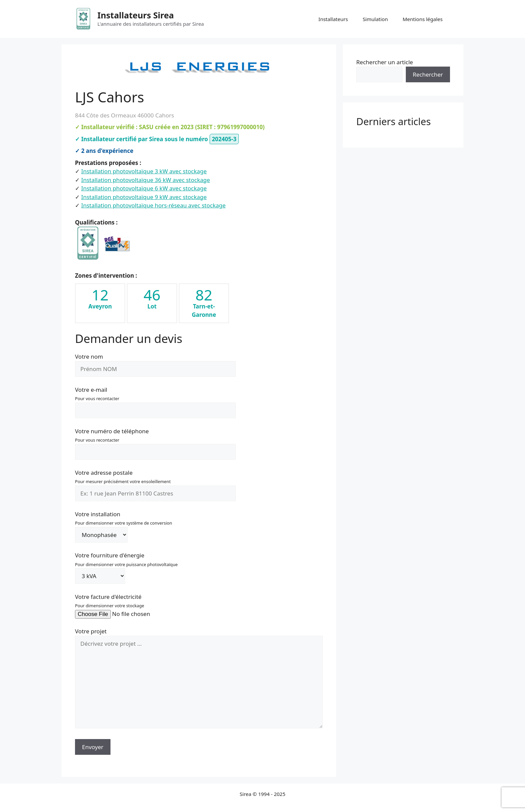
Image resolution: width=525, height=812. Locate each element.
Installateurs (333, 19)
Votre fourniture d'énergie (126, 566)
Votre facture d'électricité (130, 605)
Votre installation (124, 524)
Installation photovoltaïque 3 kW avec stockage (144, 171)
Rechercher (428, 74)
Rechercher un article (385, 62)
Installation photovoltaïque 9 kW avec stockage (144, 197)
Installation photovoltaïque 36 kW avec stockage (145, 180)
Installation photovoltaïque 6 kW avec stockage (144, 188)
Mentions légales (423, 19)
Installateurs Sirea (136, 15)
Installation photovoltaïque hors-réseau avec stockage (153, 205)
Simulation (375, 19)
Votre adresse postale (155, 483)
